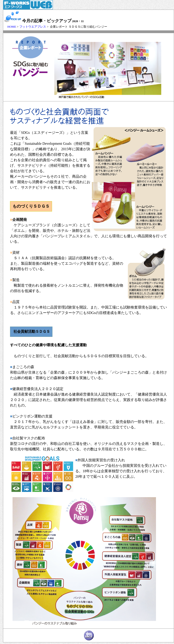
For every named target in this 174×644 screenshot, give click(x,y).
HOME (10, 27)
